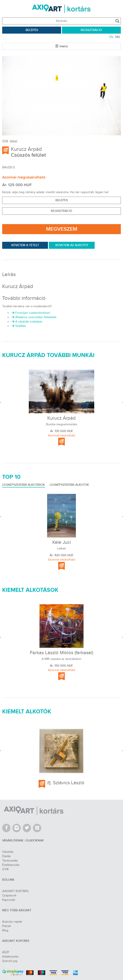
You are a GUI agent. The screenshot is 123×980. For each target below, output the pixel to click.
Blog (5, 930)
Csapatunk (9, 896)
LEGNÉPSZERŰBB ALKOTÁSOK (24, 485)
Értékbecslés (11, 865)
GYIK (5, 869)
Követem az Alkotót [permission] (72, 245)
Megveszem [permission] (62, 229)
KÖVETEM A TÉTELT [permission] (25, 245)
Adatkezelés (10, 957)
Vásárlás (8, 852)
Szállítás (18, 326)
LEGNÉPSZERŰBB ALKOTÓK (69, 485)
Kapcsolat (9, 900)
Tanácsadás (10, 861)
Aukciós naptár (12, 922)
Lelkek (61, 549)
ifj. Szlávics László (66, 783)
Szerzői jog (10, 961)
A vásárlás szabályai (26, 322)
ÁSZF (6, 952)
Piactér (7, 926)
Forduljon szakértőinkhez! (31, 313)
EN (111, 37)
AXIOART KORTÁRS (15, 891)
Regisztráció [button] (61, 211)
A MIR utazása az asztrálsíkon (61, 659)
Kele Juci (62, 542)
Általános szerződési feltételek (34, 317)
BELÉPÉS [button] (62, 200)
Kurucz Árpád (26, 149)
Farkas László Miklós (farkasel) (61, 653)
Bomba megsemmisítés (62, 425)
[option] (61, 96)
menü (61, 46)
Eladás (7, 856)
